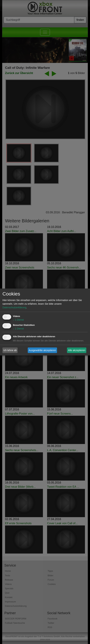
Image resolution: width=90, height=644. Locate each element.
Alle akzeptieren (77, 350)
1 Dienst (18, 320)
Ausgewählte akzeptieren (42, 350)
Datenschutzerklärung (14, 307)
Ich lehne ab (10, 350)
